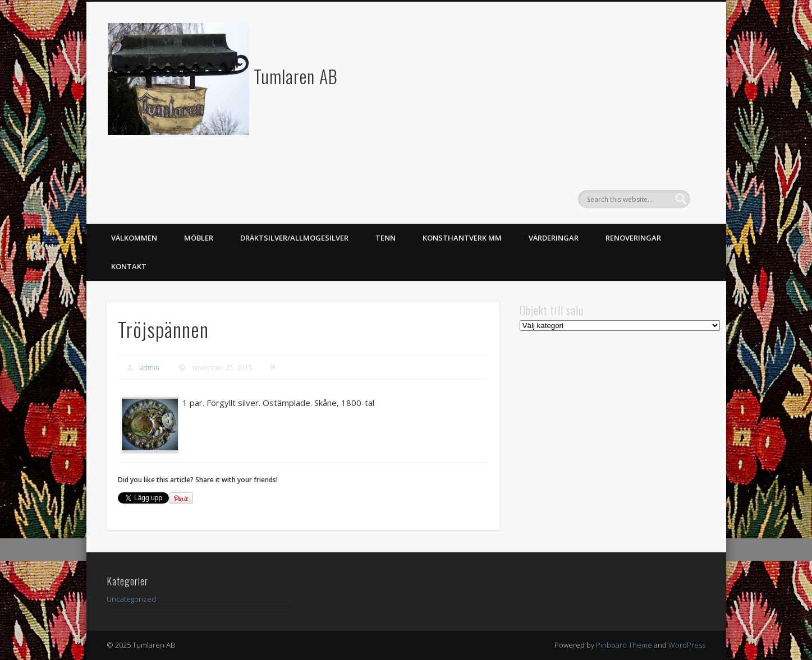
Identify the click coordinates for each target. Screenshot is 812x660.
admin (150, 368)
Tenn (386, 238)
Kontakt (129, 266)
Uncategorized (131, 599)
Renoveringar (633, 238)
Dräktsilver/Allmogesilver (294, 238)
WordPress (687, 645)
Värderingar (554, 238)
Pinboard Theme (624, 645)
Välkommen (134, 238)
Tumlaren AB (296, 76)
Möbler (199, 238)
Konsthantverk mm (462, 238)
